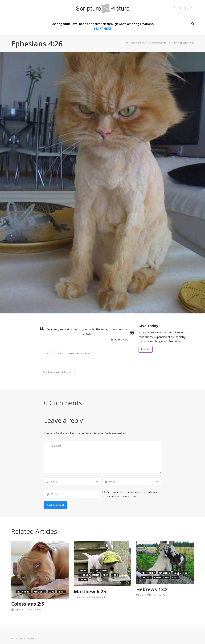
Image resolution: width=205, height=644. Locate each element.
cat (48, 353)
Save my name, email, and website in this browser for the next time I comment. (133, 494)
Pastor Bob (35, 610)
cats (60, 353)
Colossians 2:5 (28, 604)
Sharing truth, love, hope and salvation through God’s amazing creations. (103, 26)
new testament (79, 353)
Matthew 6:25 (90, 591)
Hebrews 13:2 (152, 589)
